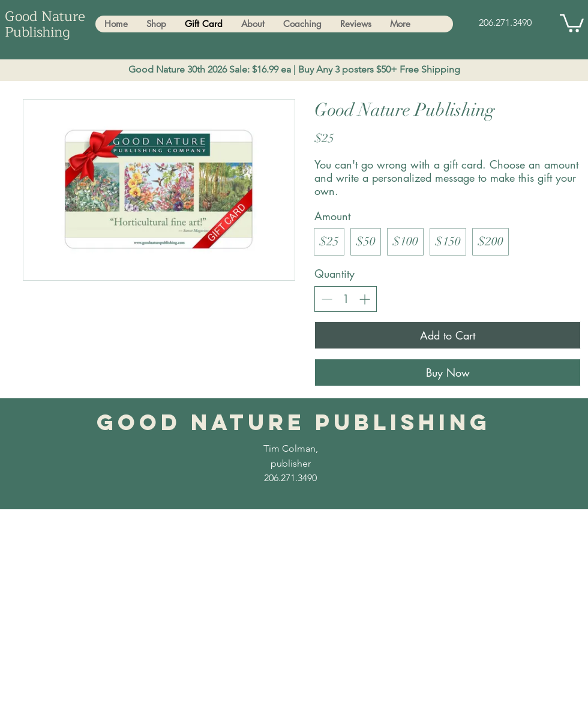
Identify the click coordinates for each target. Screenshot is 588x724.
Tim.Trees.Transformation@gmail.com (153, 525)
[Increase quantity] (364, 299)
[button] (572, 22)
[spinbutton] (346, 299)
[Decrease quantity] (327, 299)
